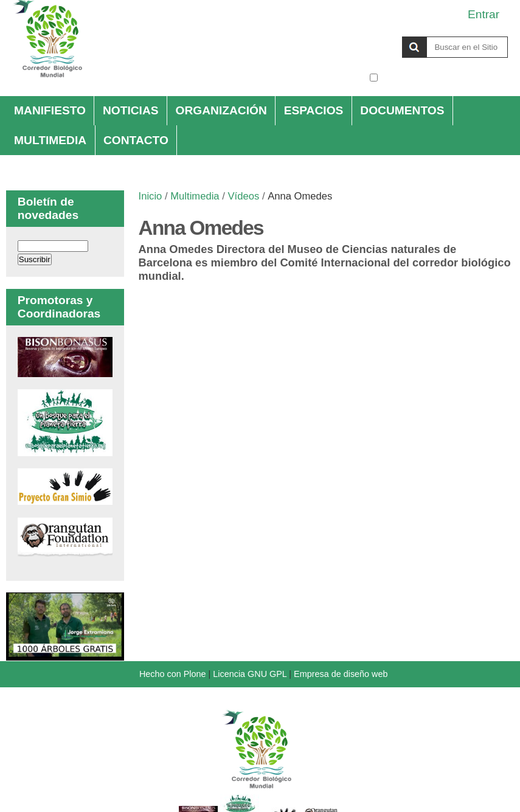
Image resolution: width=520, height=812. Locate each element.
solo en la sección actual (444, 78)
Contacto (136, 140)
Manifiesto (50, 110)
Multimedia (50, 140)
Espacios (314, 110)
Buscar (369, 36)
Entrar (484, 14)
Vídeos (243, 196)
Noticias (131, 110)
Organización (221, 110)
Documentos (402, 110)
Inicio (151, 196)
